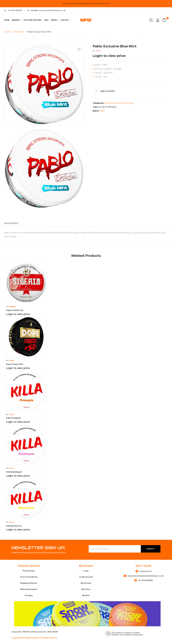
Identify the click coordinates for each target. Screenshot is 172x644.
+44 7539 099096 (15, 10)
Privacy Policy (29, 571)
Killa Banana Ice (14, 526)
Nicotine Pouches (125, 103)
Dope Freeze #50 (15, 364)
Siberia (12, 307)
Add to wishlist (107, 91)
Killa (11, 414)
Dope (11, 360)
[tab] (11, 224)
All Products (19, 32)
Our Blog (29, 595)
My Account (86, 583)
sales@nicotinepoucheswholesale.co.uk (48, 10)
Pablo (98, 51)
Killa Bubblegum (14, 472)
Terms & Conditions (29, 577)
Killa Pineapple (13, 418)
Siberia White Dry (15, 310)
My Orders (86, 589)
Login (86, 571)
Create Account (86, 577)
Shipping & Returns (29, 583)
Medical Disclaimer (29, 589)
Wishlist (86, 595)
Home (7, 32)
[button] (165, 20)
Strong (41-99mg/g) (107, 107)
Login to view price (109, 56)
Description (11, 223)
